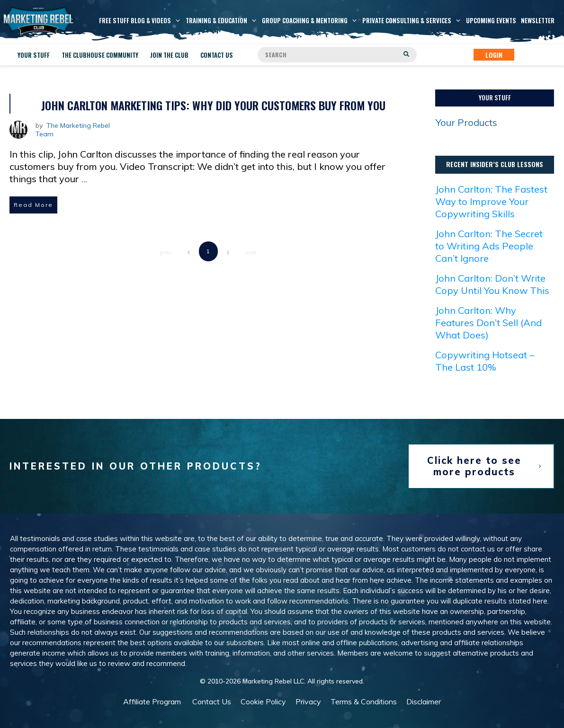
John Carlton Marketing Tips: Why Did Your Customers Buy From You (213, 105)
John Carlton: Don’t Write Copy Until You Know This (492, 284)
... (84, 179)
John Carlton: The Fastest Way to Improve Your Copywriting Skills (491, 201)
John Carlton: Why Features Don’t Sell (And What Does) (488, 323)
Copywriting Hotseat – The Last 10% (485, 361)
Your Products (466, 122)
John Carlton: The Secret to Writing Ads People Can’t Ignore (489, 246)
